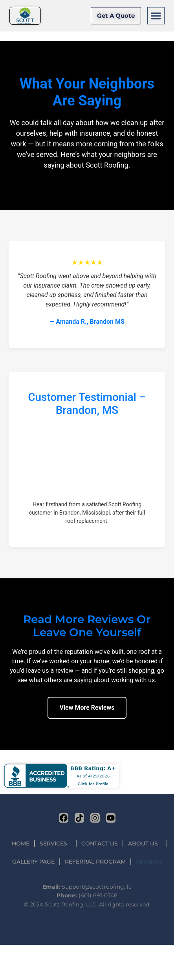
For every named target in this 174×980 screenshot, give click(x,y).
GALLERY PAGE (33, 862)
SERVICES (55, 843)
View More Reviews (87, 708)
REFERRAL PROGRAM (95, 862)
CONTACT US (100, 843)
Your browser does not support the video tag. (87, 459)
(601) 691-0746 (98, 895)
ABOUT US (145, 843)
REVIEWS (149, 862)
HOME (21, 843)
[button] (156, 16)
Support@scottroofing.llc (97, 887)
